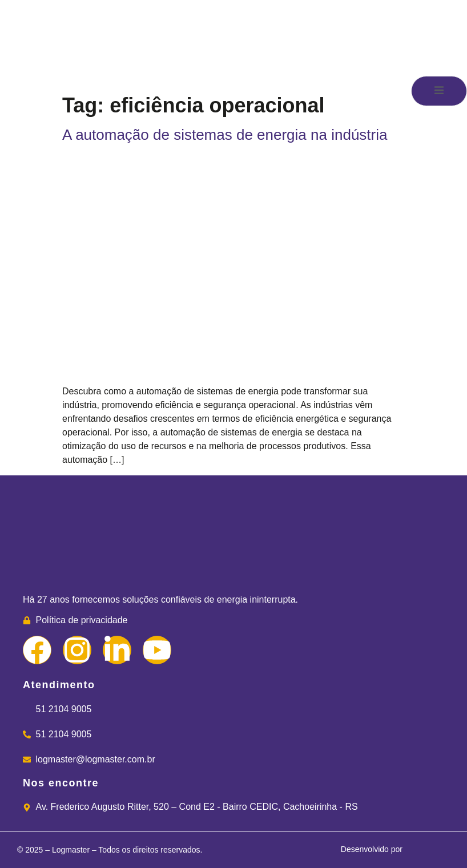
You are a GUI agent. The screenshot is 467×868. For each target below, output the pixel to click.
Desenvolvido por (392, 850)
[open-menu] (439, 91)
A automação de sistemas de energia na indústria (225, 135)
